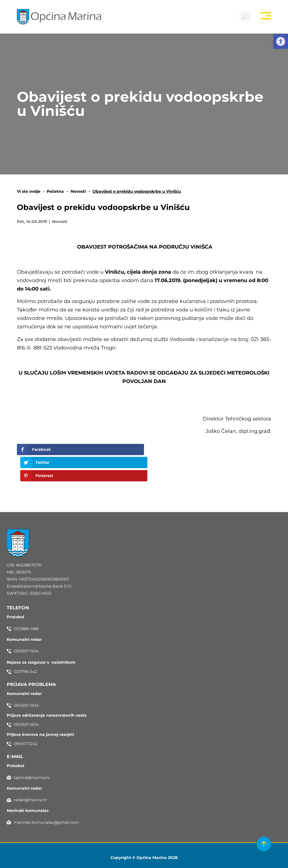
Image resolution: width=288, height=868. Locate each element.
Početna (55, 192)
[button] (281, 41)
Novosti (78, 192)
